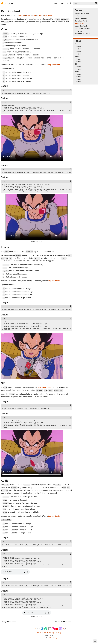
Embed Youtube (81, 18)
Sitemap (58, 633)
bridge (7, 3)
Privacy (52, 633)
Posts (56, 3)
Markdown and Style (82, 28)
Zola (50, 638)
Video (28, 15)
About (39, 633)
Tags (62, 3)
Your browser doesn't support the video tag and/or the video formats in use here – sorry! (32, 138)
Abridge (55, 638)
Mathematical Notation (83, 13)
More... (79, 16)
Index (78, 41)
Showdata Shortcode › (64, 622)
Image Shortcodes (82, 26)
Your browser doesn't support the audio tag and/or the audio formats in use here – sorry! (15, 572)
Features (22, 15)
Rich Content (11, 11)
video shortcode (44, 387)
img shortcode (54, 65)
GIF (76, 64)
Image (77, 56)
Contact (45, 633)
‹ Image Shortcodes (9, 622)
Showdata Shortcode (83, 21)
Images (40, 15)
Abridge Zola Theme (82, 33)
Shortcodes (48, 15)
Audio (34, 15)
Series (78, 10)
